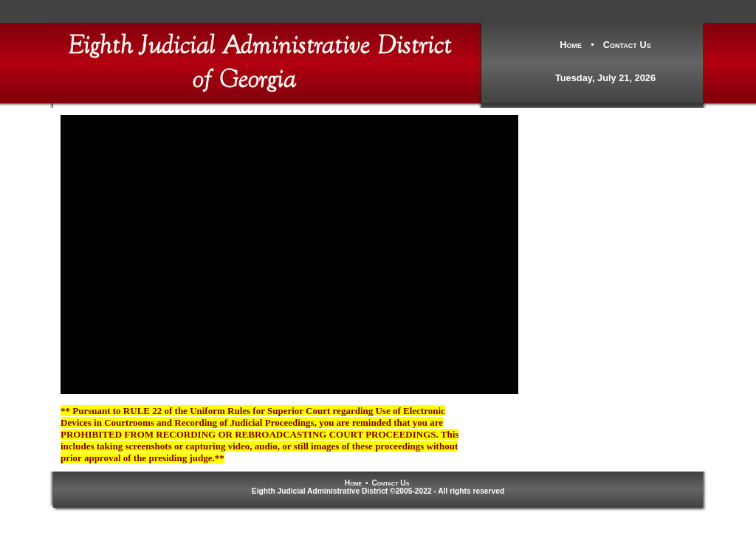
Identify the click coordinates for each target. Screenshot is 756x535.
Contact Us (627, 45)
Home (571, 45)
